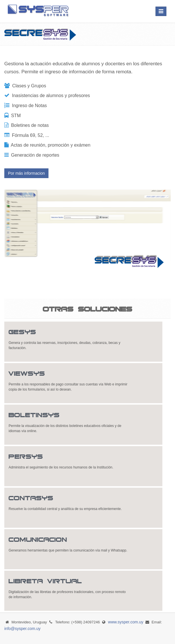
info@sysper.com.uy (22, 629)
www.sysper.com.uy (126, 622)
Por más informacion (26, 173)
